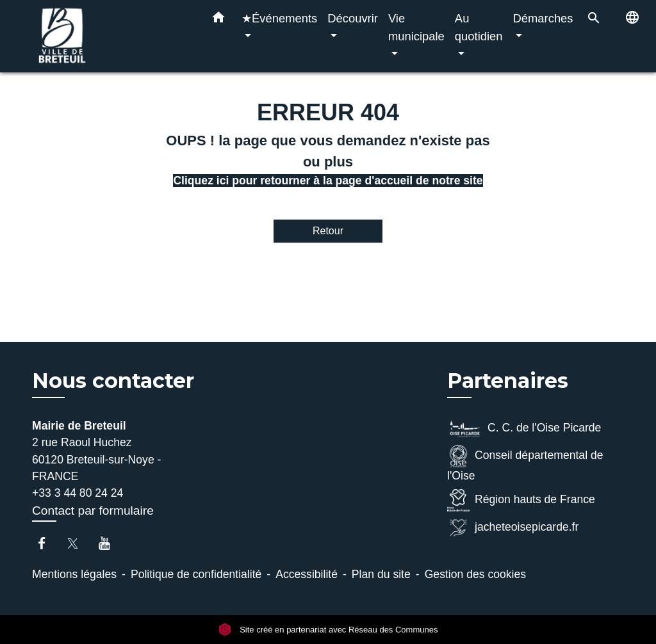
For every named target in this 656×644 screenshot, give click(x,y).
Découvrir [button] (353, 18)
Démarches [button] (543, 18)
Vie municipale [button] (416, 27)
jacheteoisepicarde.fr (513, 528)
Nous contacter (113, 381)
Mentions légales (74, 574)
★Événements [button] (279, 18)
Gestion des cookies (475, 574)
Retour (328, 231)
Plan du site (381, 574)
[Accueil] (110, 36)
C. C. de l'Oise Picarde (524, 429)
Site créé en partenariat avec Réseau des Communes (328, 630)
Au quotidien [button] (479, 27)
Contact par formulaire (93, 511)
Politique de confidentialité (196, 574)
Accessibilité (307, 574)
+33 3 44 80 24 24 (78, 493)
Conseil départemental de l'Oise (525, 463)
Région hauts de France (521, 500)
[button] (218, 20)
